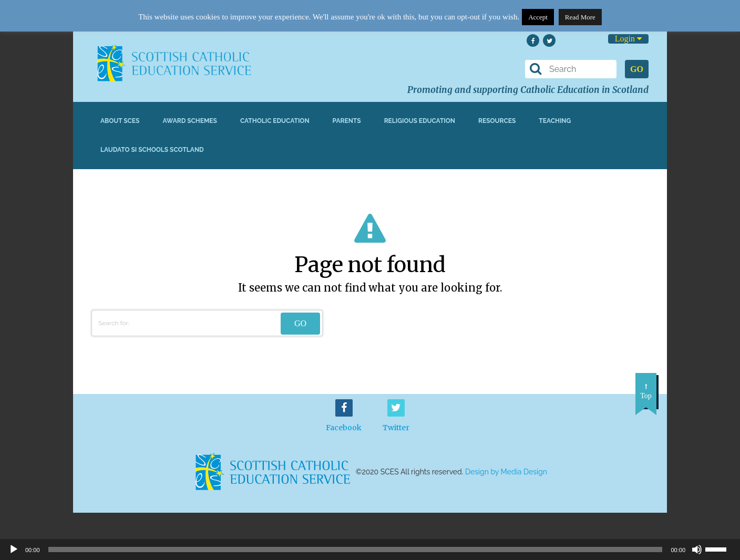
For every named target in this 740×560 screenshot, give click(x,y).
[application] (370, 549)
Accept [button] (538, 17)
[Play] (14, 549)
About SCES (120, 121)
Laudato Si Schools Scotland (152, 150)
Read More (580, 17)
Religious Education (420, 121)
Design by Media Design (506, 472)
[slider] (720, 548)
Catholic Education (275, 121)
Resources (497, 121)
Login (628, 39)
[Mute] (697, 549)
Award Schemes (190, 121)
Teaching (555, 121)
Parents (347, 121)
